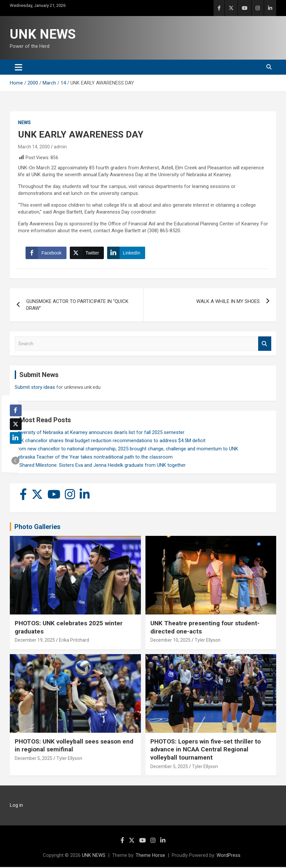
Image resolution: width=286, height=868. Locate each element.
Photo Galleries (38, 528)
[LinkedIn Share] (127, 254)
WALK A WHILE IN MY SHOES (228, 302)
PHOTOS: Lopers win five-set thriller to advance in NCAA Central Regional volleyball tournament (206, 750)
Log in (16, 806)
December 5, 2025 (34, 759)
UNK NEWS (43, 34)
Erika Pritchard (74, 641)
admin (60, 147)
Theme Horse (150, 856)
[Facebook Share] (47, 254)
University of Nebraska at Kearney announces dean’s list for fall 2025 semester (100, 433)
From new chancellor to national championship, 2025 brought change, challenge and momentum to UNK (126, 450)
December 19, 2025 (35, 641)
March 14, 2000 (34, 147)
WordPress (229, 856)
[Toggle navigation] (19, 67)
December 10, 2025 (171, 641)
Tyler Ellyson (208, 641)
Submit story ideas (35, 388)
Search (265, 345)
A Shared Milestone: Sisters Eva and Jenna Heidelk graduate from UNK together (100, 466)
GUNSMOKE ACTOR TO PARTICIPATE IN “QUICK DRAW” (77, 306)
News (24, 123)
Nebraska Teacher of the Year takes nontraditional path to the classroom (94, 458)
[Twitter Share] (87, 254)
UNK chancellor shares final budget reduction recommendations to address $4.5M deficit (110, 442)
